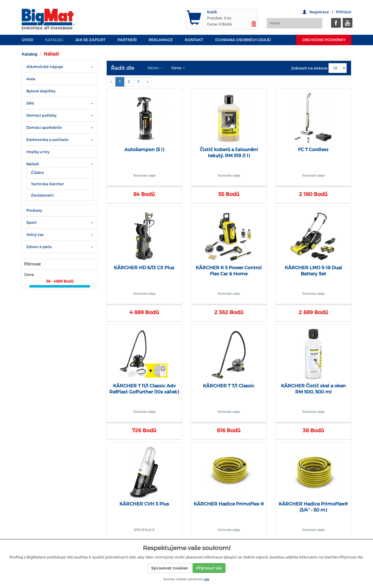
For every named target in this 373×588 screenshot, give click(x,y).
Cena (178, 68)
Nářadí (33, 164)
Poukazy (34, 210)
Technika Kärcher (47, 184)
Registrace (319, 12)
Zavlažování (42, 195)
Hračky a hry (38, 152)
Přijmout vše (209, 568)
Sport (31, 222)
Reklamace (161, 40)
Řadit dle (123, 68)
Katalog (54, 40)
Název (155, 68)
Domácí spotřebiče (44, 128)
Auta (31, 79)
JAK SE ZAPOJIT (90, 40)
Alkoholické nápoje (45, 67)
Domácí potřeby (41, 115)
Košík (212, 12)
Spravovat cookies (170, 568)
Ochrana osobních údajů (243, 40)
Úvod (27, 40)
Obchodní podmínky (324, 40)
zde (207, 579)
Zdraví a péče (39, 247)
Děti (30, 103)
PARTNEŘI (127, 40)
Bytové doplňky (41, 91)
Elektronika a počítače (47, 140)
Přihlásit (344, 12)
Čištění (37, 173)
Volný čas (35, 235)
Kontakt (194, 40)
